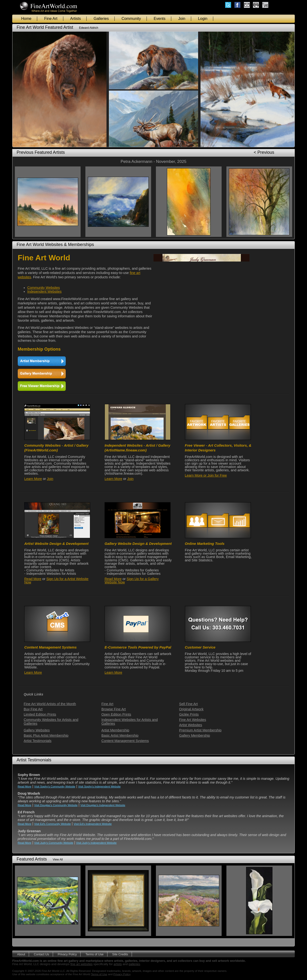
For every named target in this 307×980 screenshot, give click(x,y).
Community (131, 19)
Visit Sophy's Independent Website (99, 786)
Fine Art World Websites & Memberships (55, 245)
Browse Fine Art (114, 709)
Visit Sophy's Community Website (55, 786)
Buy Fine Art (33, 709)
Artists (76, 19)
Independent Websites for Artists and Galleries (130, 722)
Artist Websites (191, 725)
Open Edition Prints (116, 714)
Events (160, 19)
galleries (134, 964)
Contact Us (41, 954)
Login (203, 19)
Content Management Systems (125, 741)
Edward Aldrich (89, 28)
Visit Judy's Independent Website (96, 843)
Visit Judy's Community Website (54, 843)
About (21, 954)
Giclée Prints (189, 714)
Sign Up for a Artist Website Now (56, 581)
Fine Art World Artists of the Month (50, 704)
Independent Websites (44, 291)
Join (182, 19)
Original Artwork (191, 709)
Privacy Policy (67, 954)
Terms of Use (94, 954)
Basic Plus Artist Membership (46, 735)
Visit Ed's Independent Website (93, 824)
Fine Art (51, 19)
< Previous (264, 152)
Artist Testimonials (38, 741)
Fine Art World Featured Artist (45, 27)
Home (26, 19)
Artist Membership (115, 730)
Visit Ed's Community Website (53, 824)
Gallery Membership (195, 735)
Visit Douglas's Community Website (56, 805)
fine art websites (82, 964)
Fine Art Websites (193, 720)
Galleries (101, 19)
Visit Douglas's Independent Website (103, 805)
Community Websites (44, 288)
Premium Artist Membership (200, 730)
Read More (33, 579)
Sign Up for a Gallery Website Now (132, 581)
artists (118, 964)
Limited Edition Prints (40, 714)
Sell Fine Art (189, 704)
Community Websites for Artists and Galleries (51, 722)
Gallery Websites (37, 730)
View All (58, 860)
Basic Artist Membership (120, 735)
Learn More (33, 479)
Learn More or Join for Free (206, 475)
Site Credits (120, 954)
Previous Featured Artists (41, 152)
